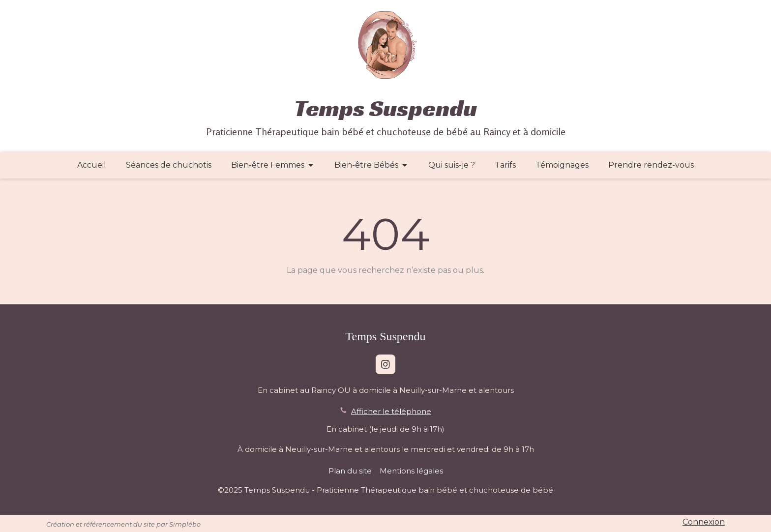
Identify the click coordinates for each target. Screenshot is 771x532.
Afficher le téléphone (391, 411)
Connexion (704, 522)
